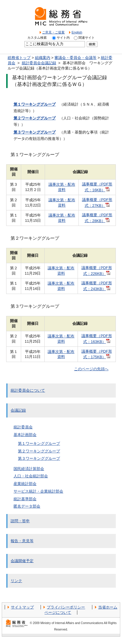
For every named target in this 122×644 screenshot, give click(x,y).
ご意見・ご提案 (53, 32)
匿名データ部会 (27, 506)
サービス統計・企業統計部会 (38, 491)
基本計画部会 (25, 435)
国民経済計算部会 (29, 469)
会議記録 (18, 410)
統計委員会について (28, 390)
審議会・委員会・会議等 (75, 58)
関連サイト (87, 38)
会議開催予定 (22, 561)
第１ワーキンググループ (39, 443)
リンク (16, 581)
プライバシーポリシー (66, 607)
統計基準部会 (25, 499)
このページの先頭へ (91, 369)
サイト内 (63, 38)
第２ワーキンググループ (39, 451)
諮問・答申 (20, 521)
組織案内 (43, 58)
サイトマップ (22, 607)
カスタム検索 (37, 38)
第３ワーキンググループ (39, 458)
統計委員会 (23, 427)
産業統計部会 (25, 484)
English (77, 32)
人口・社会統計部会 (31, 476)
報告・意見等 (22, 541)
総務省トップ (19, 58)
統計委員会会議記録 (39, 63)
